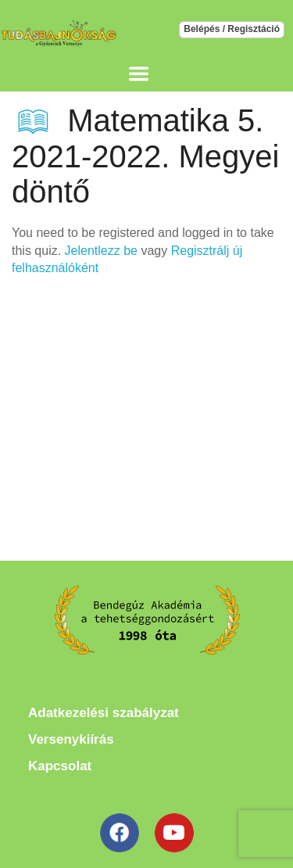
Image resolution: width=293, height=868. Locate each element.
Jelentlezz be (101, 251)
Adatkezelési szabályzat (104, 713)
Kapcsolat (60, 766)
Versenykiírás (71, 739)
